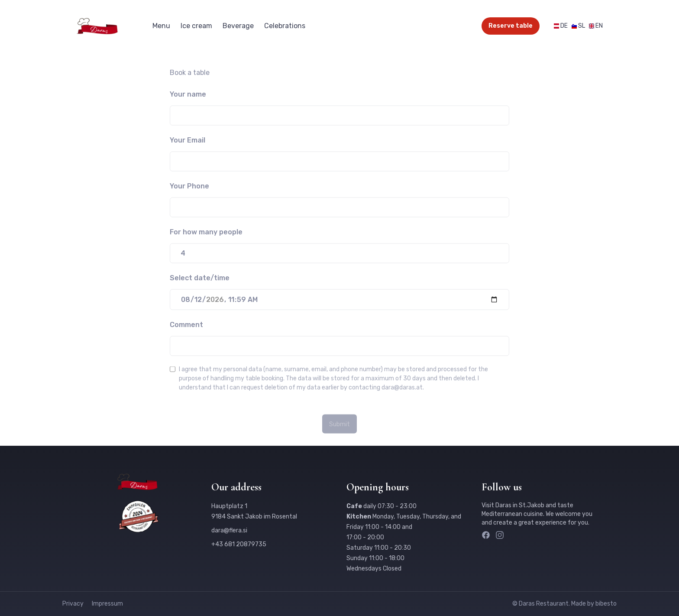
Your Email (188, 142)
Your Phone (189, 188)
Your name (188, 96)
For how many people (206, 234)
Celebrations (285, 26)
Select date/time (200, 280)
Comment (186, 326)
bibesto (606, 604)
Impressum (107, 604)
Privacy (74, 604)
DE (564, 26)
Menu (161, 26)
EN (599, 26)
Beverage (238, 26)
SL (582, 26)
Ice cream (196, 26)
